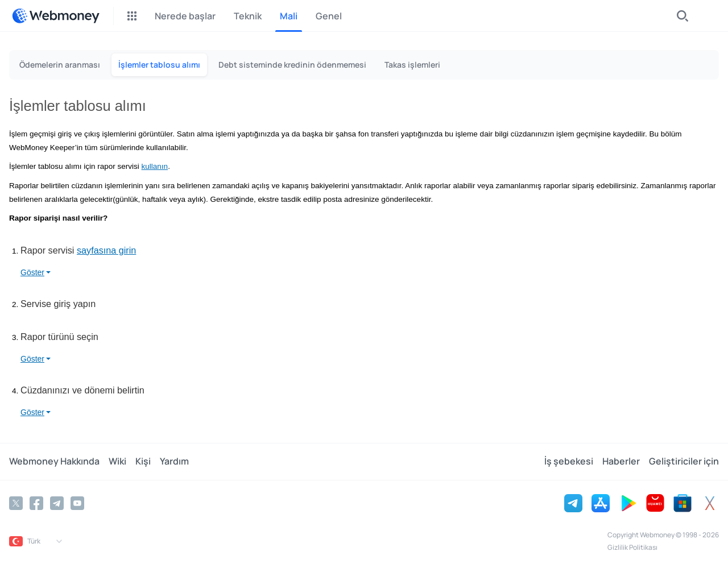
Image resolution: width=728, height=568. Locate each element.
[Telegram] (57, 503)
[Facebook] (36, 503)
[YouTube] (77, 503)
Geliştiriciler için (684, 462)
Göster (32, 272)
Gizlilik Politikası (632, 547)
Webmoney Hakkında (54, 462)
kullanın (155, 166)
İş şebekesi (569, 462)
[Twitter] (16, 503)
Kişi (143, 462)
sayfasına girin (106, 250)
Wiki (117, 462)
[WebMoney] (56, 16)
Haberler (621, 462)
